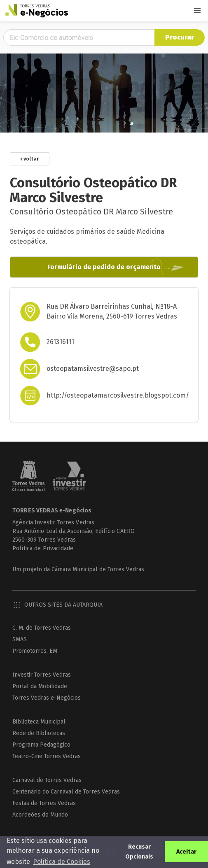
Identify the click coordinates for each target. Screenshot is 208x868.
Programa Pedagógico (41, 745)
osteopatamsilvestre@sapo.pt (93, 369)
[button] (197, 11)
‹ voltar (30, 159)
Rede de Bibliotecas (39, 733)
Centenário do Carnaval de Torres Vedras (66, 792)
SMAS (20, 639)
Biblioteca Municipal (39, 722)
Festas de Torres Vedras (44, 803)
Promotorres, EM (35, 651)
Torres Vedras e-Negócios (47, 698)
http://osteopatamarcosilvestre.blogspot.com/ (118, 395)
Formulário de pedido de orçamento (104, 267)
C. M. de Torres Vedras (42, 628)
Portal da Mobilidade (40, 686)
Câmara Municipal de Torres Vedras (98, 569)
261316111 (60, 342)
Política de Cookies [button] (62, 862)
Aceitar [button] (186, 852)
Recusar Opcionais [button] (139, 852)
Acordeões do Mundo (40, 815)
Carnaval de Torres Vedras (47, 780)
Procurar (180, 37)
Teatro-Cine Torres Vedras (47, 756)
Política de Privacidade (43, 548)
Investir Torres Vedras (42, 675)
